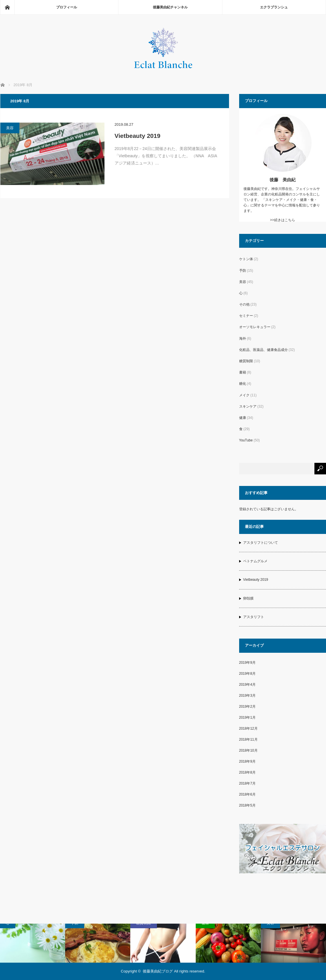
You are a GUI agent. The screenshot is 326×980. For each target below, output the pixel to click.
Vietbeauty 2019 (138, 136)
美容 (10, 128)
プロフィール (67, 7)
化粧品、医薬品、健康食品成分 (263, 350)
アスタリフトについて (261, 543)
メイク (244, 395)
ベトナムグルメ (255, 561)
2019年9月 (247, 663)
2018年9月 (247, 761)
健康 (243, 418)
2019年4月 (247, 685)
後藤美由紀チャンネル (170, 7)
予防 (243, 271)
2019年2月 (247, 707)
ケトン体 (246, 259)
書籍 (243, 372)
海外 (243, 339)
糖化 (243, 384)
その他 (244, 304)
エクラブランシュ (274, 7)
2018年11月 (248, 739)
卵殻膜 (248, 598)
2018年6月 (247, 794)
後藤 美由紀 (283, 180)
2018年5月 (247, 805)
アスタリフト (254, 617)
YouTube (246, 440)
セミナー (246, 316)
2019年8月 (247, 674)
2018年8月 (247, 772)
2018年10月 (248, 750)
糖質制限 (246, 361)
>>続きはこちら (282, 220)
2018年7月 (247, 783)
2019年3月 (247, 696)
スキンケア (248, 406)
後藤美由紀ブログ (158, 971)
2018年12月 (248, 728)
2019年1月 (247, 718)
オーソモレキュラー (255, 327)
